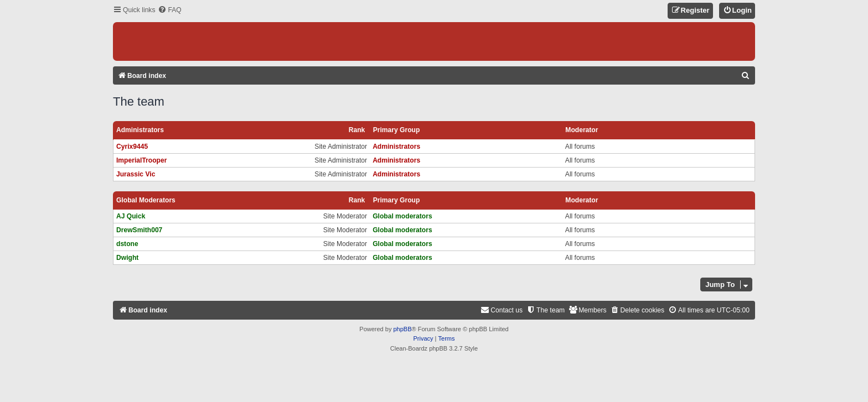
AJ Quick (131, 216)
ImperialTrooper (141, 160)
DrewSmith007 (139, 230)
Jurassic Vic (136, 174)
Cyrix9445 (132, 147)
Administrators (140, 130)
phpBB (402, 329)
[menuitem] (169, 10)
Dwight (127, 258)
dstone (127, 244)
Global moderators (146, 200)
